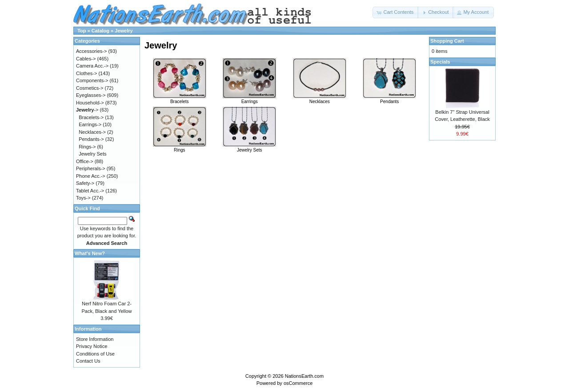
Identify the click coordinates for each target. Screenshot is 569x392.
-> (87, 110)
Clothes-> (86, 73)
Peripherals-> (91, 168)
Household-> (90, 103)
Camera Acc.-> (92, 66)
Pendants (389, 99)
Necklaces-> (92, 132)
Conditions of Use (95, 354)
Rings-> (87, 147)
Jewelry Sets (249, 148)
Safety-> (85, 183)
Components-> (92, 80)
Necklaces (320, 99)
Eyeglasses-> (91, 95)
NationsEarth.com (304, 376)
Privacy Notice (92, 346)
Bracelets (180, 99)
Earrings (249, 99)
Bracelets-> (91, 117)
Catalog (100, 31)
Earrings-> (90, 124)
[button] (396, 12)
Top (82, 31)
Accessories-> (91, 51)
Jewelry (124, 31)
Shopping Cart (447, 41)
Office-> (85, 161)
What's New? (90, 253)
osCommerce (298, 383)
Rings (180, 148)
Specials (440, 62)
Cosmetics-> (90, 88)
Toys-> (83, 198)
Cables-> (86, 59)
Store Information (95, 339)
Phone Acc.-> (91, 176)
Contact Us (88, 361)
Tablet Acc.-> (90, 191)
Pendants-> (91, 139)
